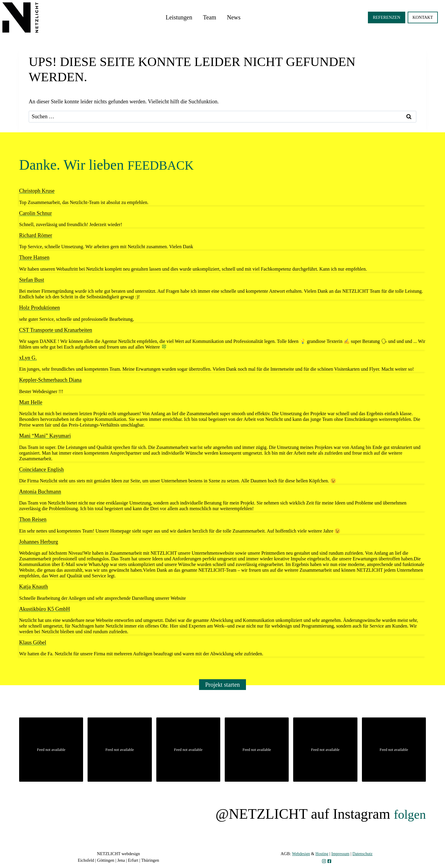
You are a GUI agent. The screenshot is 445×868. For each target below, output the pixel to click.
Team (209, 17)
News (234, 17)
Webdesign (299, 854)
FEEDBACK (165, 165)
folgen (407, 814)
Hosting (321, 854)
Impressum (341, 854)
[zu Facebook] (329, 861)
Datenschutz (364, 854)
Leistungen (179, 17)
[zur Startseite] (20, 17)
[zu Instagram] (324, 861)
